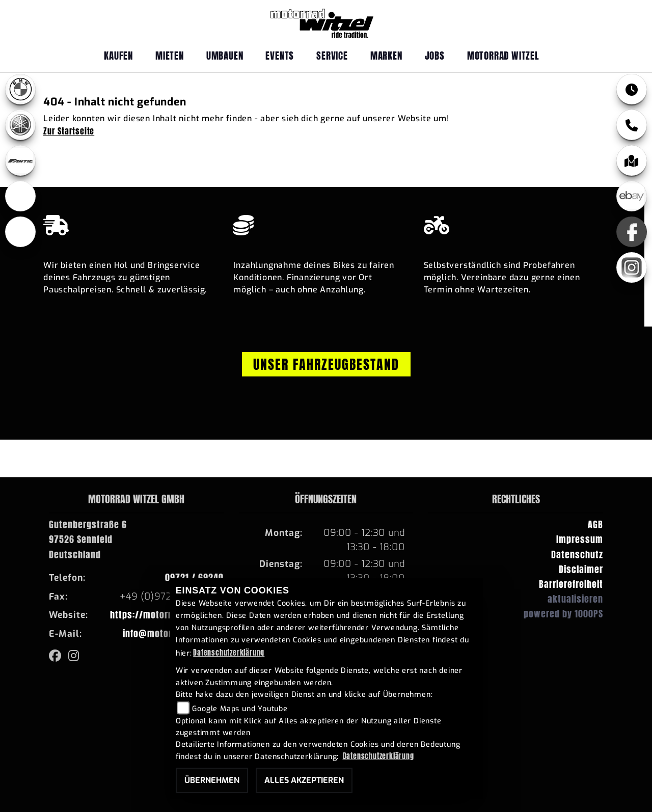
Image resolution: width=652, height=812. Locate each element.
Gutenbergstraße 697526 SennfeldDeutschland (88, 539)
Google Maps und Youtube (240, 709)
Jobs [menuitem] (435, 55)
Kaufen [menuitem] (118, 55)
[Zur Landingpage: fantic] (20, 160)
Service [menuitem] (332, 55)
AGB (595, 524)
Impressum (580, 539)
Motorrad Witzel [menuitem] (503, 55)
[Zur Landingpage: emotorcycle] (20, 232)
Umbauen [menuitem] (225, 55)
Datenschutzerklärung (229, 653)
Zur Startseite (69, 131)
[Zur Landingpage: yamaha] (20, 125)
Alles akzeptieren (304, 780)
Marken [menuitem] (386, 55)
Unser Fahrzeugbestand (326, 364)
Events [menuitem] (280, 55)
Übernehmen (212, 780)
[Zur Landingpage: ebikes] (20, 196)
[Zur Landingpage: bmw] (20, 89)
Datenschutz (577, 554)
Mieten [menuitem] (170, 55)
